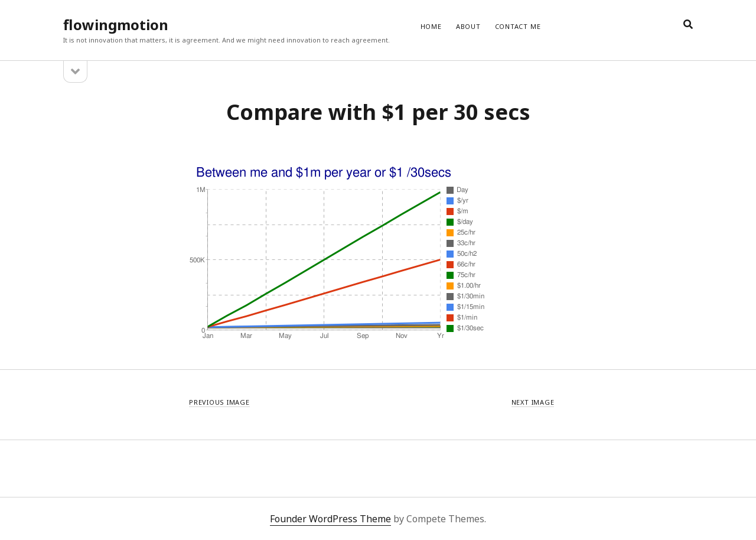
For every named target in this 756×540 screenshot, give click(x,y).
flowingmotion (116, 25)
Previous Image (219, 402)
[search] (688, 25)
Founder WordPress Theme (330, 519)
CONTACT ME (518, 26)
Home (431, 26)
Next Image (533, 402)
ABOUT (468, 26)
